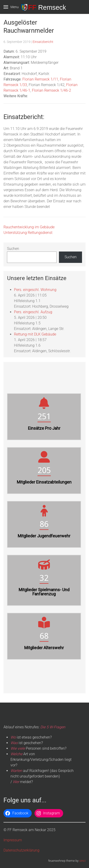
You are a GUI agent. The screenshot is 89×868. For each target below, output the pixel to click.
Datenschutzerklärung (21, 850)
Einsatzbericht (43, 42)
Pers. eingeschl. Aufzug (33, 312)
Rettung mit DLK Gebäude (35, 334)
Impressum (13, 840)
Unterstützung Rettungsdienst (28, 233)
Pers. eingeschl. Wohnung (35, 290)
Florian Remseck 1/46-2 (51, 90)
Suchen (13, 249)
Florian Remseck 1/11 (40, 79)
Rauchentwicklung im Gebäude (29, 227)
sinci (82, 861)
